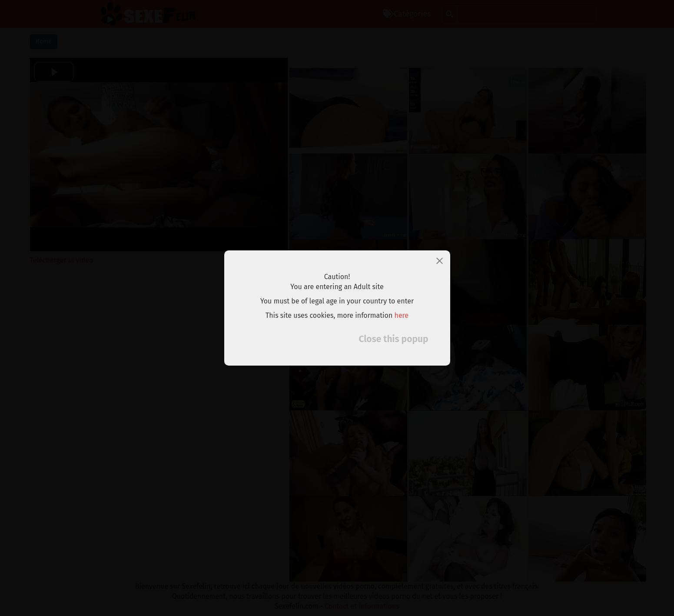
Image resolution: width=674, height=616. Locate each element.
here (402, 315)
